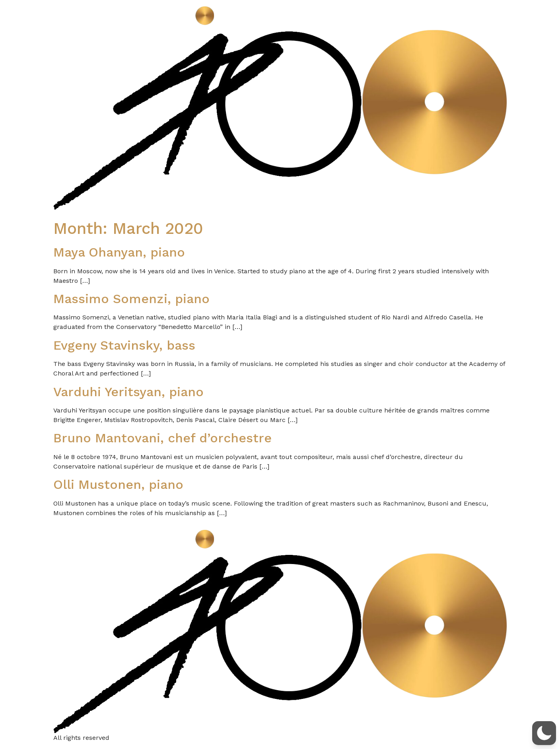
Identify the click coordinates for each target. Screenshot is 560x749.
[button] (544, 733)
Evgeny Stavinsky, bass (124, 345)
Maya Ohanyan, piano (119, 252)
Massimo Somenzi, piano (131, 299)
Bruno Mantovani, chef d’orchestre (162, 438)
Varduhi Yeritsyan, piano (128, 392)
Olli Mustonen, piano (118, 484)
